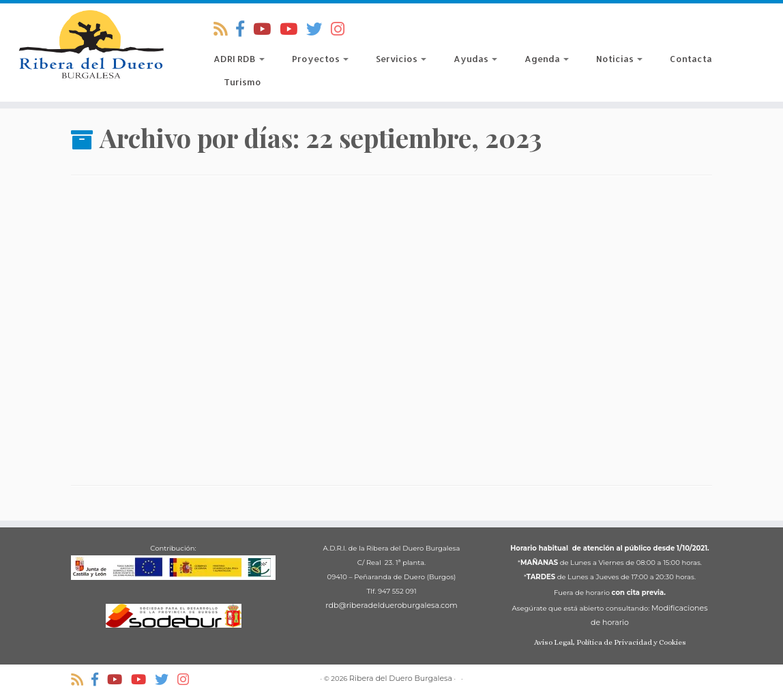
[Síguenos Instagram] (342, 29)
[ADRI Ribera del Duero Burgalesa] (293, 29)
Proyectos (320, 59)
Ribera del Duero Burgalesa (401, 678)
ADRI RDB (239, 59)
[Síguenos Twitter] (319, 29)
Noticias (619, 59)
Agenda (547, 59)
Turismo (242, 82)
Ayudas (475, 59)
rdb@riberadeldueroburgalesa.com (391, 605)
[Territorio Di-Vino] (266, 29)
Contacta (691, 59)
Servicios (401, 59)
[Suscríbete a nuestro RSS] (225, 29)
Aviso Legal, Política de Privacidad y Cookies (610, 642)
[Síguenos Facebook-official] (245, 29)
